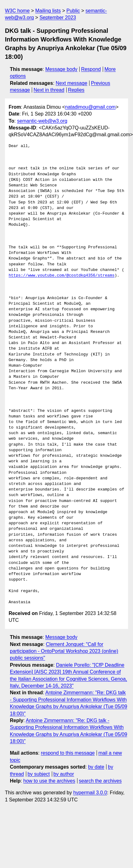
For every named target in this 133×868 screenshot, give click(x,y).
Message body (61, 69)
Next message (72, 83)
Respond (91, 69)
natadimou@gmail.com (90, 107)
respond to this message (68, 753)
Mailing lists (48, 11)
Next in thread (49, 90)
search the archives (100, 781)
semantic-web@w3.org (42, 121)
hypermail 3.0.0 (90, 793)
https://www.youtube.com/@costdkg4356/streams (62, 276)
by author (64, 774)
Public (73, 11)
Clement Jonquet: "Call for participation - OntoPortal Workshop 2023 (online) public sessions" (64, 651)
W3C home (17, 11)
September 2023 (58, 17)
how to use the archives (49, 781)
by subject (39, 774)
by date (96, 767)
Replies (76, 90)
